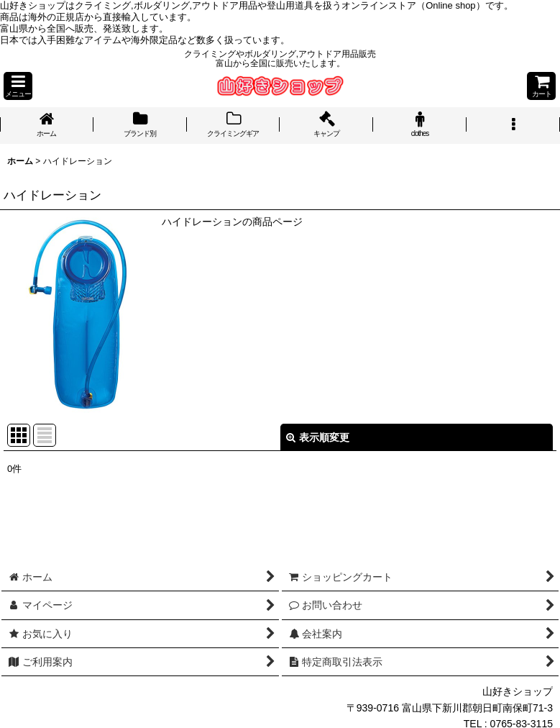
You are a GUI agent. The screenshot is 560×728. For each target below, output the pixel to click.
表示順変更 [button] (318, 437)
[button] (18, 86)
